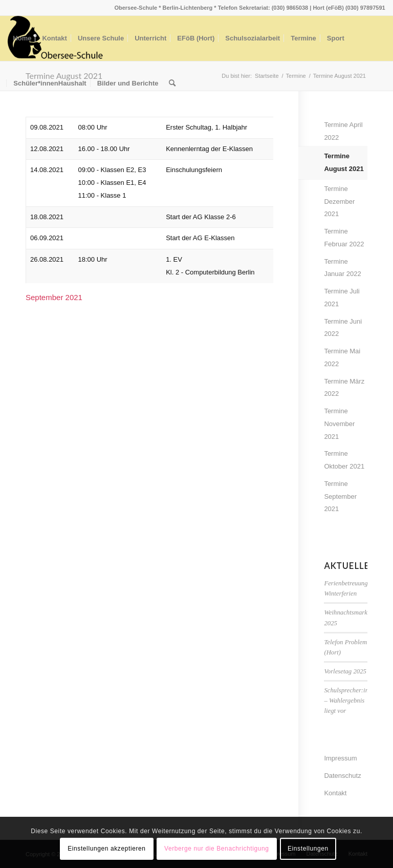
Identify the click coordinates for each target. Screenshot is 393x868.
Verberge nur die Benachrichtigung (217, 849)
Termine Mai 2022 (342, 357)
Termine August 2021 (344, 162)
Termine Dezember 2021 (339, 202)
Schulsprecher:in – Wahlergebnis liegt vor (346, 701)
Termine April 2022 (343, 131)
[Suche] (172, 83)
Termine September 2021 (340, 496)
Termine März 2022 (344, 388)
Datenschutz (342, 776)
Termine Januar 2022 (342, 268)
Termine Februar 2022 (344, 238)
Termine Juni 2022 (343, 328)
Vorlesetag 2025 (345, 671)
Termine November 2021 (339, 424)
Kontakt (335, 793)
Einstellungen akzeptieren (106, 849)
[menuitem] (22, 38)
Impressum (340, 758)
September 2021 (54, 297)
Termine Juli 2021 (342, 298)
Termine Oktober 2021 (344, 460)
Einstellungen (308, 849)
